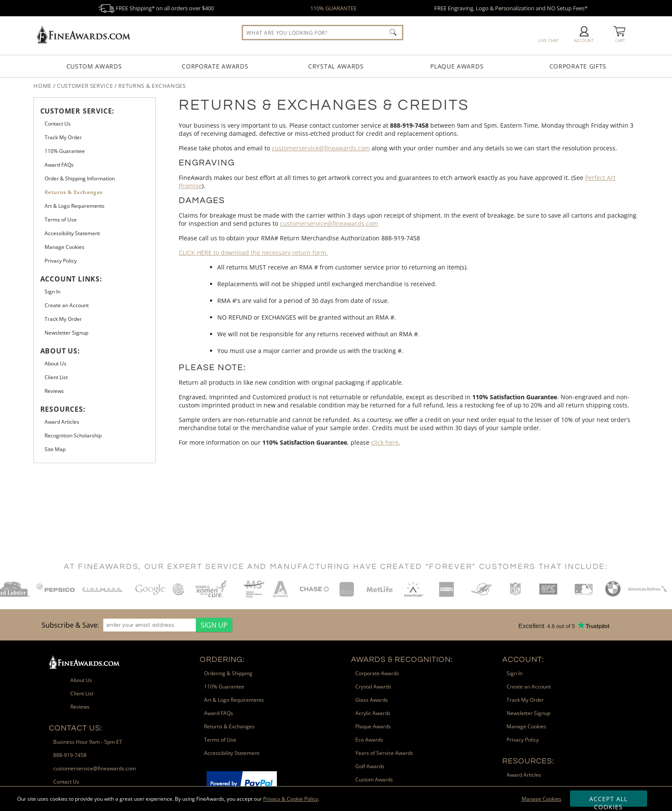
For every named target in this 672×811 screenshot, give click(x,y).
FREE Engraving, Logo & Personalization (511, 8)
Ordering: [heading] (222, 660)
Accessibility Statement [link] (72, 233)
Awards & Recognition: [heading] (402, 660)
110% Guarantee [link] (65, 151)
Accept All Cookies (608, 801)
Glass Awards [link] (372, 700)
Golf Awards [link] (370, 766)
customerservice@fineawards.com (321, 148)
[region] (135, 625)
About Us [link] (55, 364)
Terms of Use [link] (61, 220)
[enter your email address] (150, 625)
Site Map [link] (55, 449)
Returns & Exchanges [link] (74, 192)
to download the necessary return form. (253, 253)
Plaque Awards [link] (373, 726)
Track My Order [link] (63, 137)
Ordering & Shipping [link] (228, 673)
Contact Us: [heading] (76, 728)
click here (385, 442)
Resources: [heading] (63, 409)
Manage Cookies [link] (64, 247)
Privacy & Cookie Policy (291, 799)
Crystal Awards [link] (373, 687)
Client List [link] (56, 377)
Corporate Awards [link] (377, 673)
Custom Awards (94, 66)
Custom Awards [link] (374, 780)
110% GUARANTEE (333, 8)
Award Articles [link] (62, 422)
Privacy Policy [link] (61, 261)
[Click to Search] (393, 32)
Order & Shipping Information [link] (80, 178)
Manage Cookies (541, 799)
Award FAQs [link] (59, 165)
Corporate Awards (215, 66)
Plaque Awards (457, 66)
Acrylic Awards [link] (373, 713)
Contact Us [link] (58, 124)
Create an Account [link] (67, 305)
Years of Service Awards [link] (384, 753)
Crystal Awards (336, 66)
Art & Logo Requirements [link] (75, 206)
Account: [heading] (523, 660)
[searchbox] (322, 33)
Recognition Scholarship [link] (73, 435)
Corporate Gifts (578, 66)
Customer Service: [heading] (78, 111)
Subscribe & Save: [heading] (70, 625)
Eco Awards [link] (369, 740)
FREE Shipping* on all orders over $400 (156, 8)
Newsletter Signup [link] (66, 333)
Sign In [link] (52, 292)
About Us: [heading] (60, 351)
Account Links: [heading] (71, 279)
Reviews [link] (54, 391)
